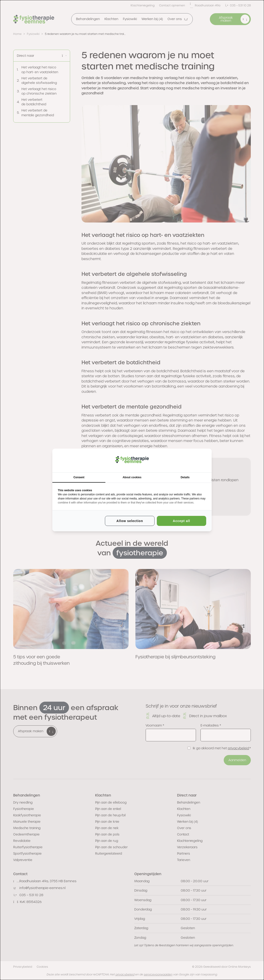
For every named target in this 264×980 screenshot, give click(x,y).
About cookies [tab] (132, 477)
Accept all (181, 521)
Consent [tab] (79, 477)
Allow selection (130, 521)
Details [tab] (185, 477)
